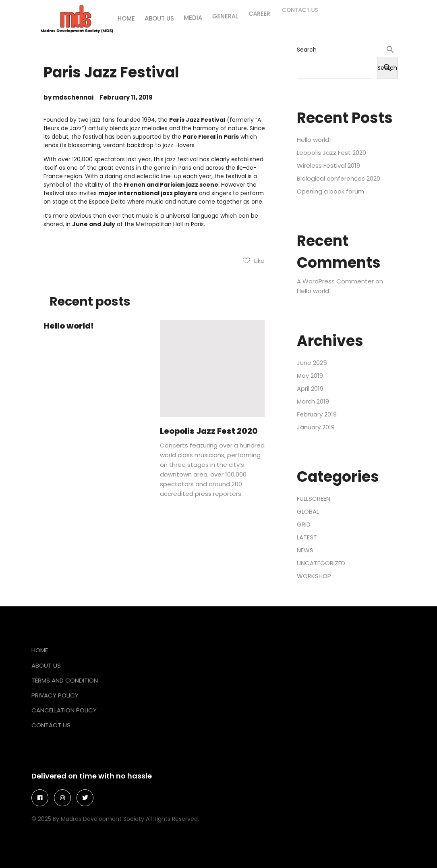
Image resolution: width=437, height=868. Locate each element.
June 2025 (312, 363)
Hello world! (69, 326)
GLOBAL (308, 511)
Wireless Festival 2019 (328, 165)
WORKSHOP (314, 576)
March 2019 (313, 401)
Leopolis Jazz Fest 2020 (209, 431)
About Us (46, 665)
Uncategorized (321, 563)
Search (307, 50)
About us (160, 14)
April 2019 (310, 388)
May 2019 (310, 376)
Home (128, 16)
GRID (304, 524)
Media (193, 11)
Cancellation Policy (64, 710)
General (225, 7)
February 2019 (317, 414)
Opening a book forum (330, 191)
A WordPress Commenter (335, 281)
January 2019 (316, 427)
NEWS (305, 550)
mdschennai (73, 97)
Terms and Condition (65, 680)
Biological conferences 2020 (339, 178)
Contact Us (51, 725)
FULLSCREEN (314, 499)
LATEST (307, 537)
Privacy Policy (55, 695)
